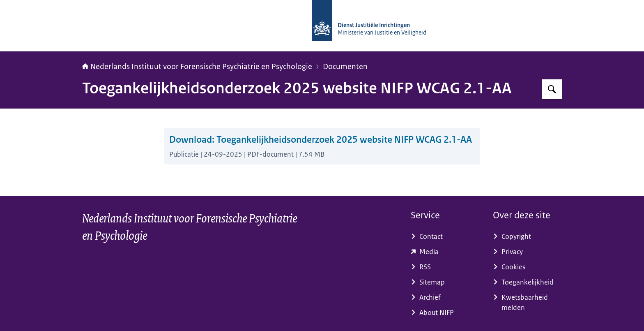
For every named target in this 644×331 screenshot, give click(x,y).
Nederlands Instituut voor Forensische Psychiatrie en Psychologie (197, 67)
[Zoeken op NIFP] (552, 89)
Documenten (345, 67)
